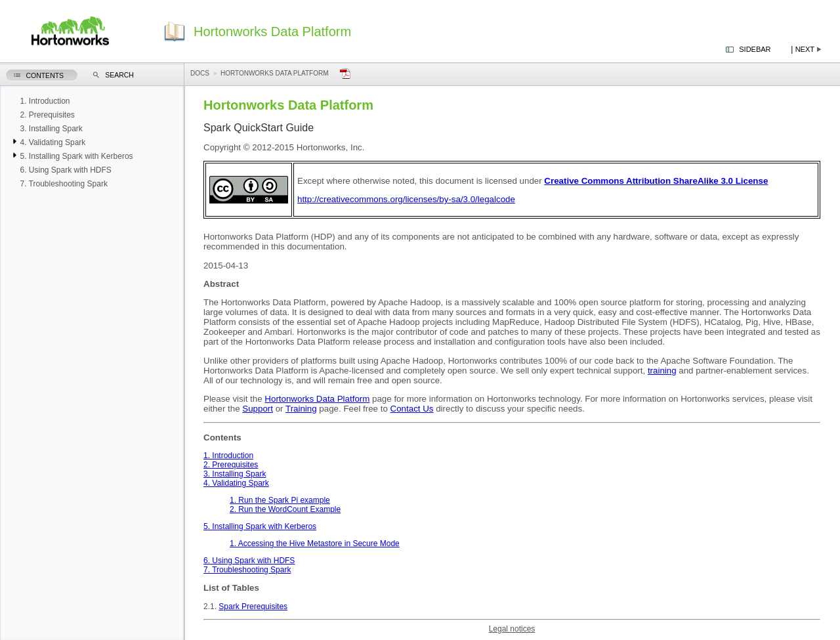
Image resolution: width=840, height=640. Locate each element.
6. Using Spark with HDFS (249, 561)
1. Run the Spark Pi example (280, 500)
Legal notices (512, 629)
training (662, 371)
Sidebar (755, 49)
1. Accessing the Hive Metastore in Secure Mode (315, 544)
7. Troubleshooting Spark (247, 570)
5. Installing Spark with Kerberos (260, 526)
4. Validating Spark (236, 483)
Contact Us (412, 409)
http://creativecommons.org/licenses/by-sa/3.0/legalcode (406, 199)
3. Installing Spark (235, 474)
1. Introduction (228, 456)
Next (805, 49)
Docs (200, 73)
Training (301, 409)
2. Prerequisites (231, 465)
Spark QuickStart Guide (259, 128)
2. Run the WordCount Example (285, 509)
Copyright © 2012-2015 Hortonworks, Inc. (284, 147)
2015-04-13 (226, 266)
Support (258, 409)
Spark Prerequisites (253, 607)
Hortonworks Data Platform (275, 73)
